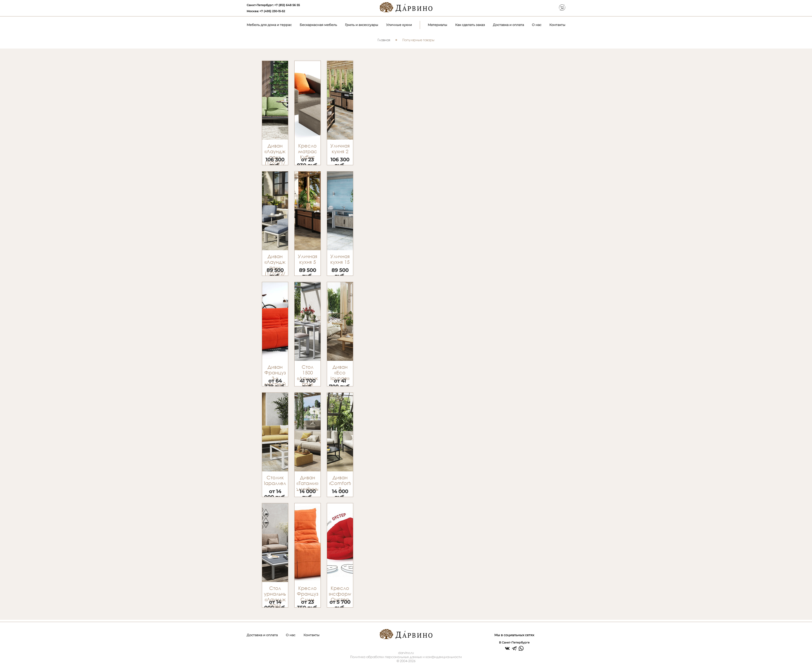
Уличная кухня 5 (308, 259)
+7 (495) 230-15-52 (272, 11)
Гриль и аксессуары (362, 25)
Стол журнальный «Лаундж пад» (275, 597)
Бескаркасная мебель (318, 25)
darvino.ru (406, 653)
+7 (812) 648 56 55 (287, 5)
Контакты (557, 25)
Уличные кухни (399, 25)
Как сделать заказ (470, 25)
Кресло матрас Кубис (308, 151)
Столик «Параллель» (275, 480)
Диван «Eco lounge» (340, 373)
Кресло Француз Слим (308, 594)
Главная (384, 40)
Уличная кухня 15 (340, 259)
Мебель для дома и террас (269, 25)
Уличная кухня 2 (340, 149)
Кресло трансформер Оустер (340, 594)
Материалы (437, 25)
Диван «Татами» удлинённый (308, 483)
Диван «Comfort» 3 (340, 483)
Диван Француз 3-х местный (275, 375)
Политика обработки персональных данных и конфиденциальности (406, 657)
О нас (537, 25)
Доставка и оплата (508, 25)
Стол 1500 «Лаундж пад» (307, 375)
